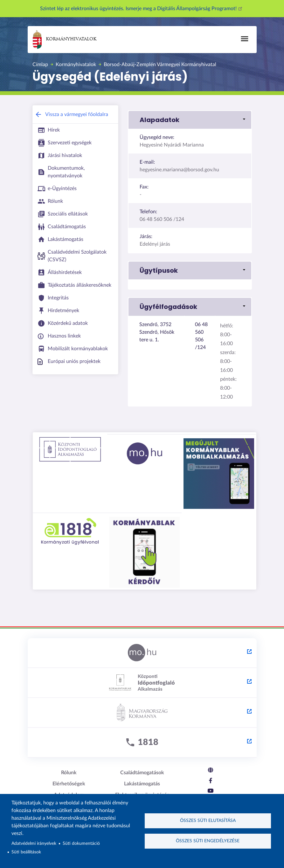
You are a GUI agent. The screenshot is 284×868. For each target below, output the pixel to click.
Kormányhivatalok (65, 40)
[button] (190, 120)
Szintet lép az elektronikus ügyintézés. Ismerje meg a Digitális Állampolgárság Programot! (142, 9)
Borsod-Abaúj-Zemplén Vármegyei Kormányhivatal (160, 65)
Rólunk (69, 773)
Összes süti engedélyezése (208, 841)
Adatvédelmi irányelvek (34, 844)
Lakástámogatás (142, 784)
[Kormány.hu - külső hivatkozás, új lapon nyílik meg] (142, 713)
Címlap (40, 65)
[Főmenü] (245, 39)
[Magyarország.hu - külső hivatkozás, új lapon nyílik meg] (142, 653)
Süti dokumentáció (81, 844)
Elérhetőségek (69, 784)
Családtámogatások (142, 773)
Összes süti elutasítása (208, 821)
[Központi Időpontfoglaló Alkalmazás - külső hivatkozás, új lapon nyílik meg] (142, 683)
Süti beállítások (26, 852)
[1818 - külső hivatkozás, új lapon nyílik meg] (142, 743)
